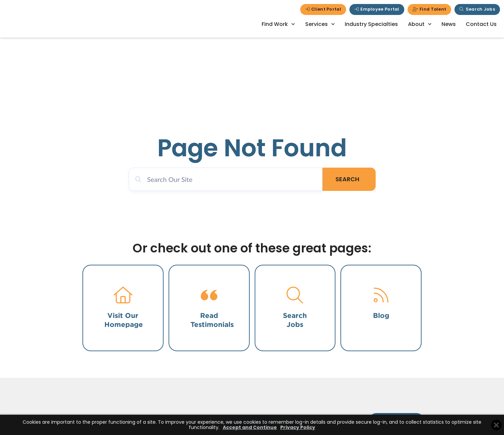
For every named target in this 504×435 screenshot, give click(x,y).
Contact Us (481, 24)
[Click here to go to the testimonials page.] (209, 295)
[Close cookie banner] (496, 425)
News (449, 24)
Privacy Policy (298, 428)
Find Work (278, 24)
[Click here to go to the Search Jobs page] (477, 9)
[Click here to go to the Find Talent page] (430, 9)
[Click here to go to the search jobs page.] (295, 295)
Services (320, 24)
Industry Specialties (371, 24)
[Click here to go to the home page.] (123, 295)
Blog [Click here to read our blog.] (381, 315)
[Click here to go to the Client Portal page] (323, 9)
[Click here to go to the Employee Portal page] (377, 9)
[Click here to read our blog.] (381, 295)
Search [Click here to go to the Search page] (352, 179)
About (420, 24)
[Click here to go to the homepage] (53, 23)
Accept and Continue (250, 428)
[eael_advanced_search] (231, 179)
